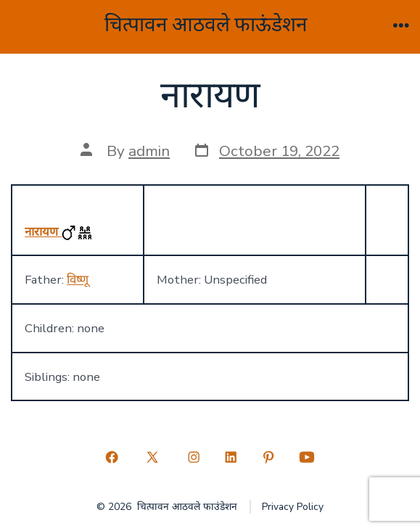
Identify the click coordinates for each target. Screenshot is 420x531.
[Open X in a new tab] (153, 457)
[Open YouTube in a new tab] (307, 457)
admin (149, 151)
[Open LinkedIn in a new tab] (231, 457)
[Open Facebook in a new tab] (112, 457)
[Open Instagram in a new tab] (194, 457)
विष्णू (78, 280)
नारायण (43, 232)
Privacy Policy (293, 507)
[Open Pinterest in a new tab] (268, 457)
